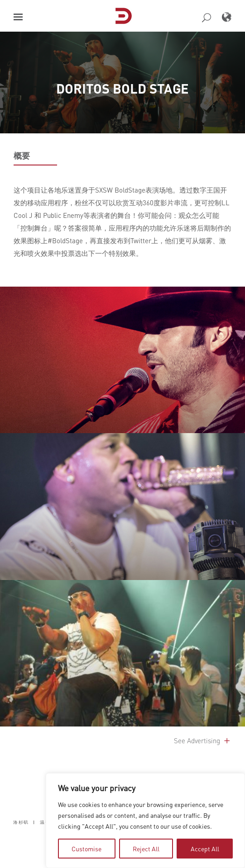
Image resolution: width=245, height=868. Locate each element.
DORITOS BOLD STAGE (122, 88)
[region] (145, 821)
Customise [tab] (86, 849)
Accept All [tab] (205, 849)
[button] (18, 17)
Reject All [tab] (146, 849)
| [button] (34, 822)
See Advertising (203, 741)
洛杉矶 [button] (21, 822)
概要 (22, 156)
